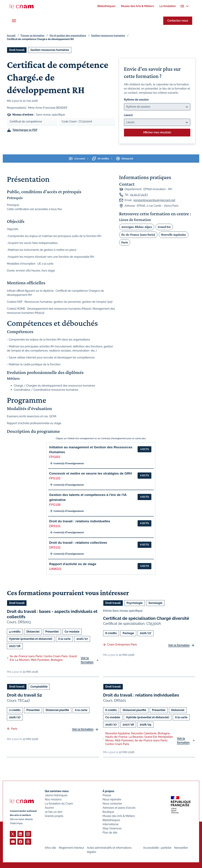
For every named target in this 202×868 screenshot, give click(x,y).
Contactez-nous (178, 21)
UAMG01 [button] (55, 569)
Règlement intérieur (72, 848)
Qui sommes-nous (57, 791)
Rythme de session (136, 100)
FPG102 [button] (55, 478)
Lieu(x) (128, 115)
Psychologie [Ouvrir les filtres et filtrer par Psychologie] (135, 603)
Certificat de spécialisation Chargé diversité (146, 618)
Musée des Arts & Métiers (119, 816)
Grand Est (164, 227)
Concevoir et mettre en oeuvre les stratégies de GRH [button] (91, 473)
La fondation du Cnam (59, 804)
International (111, 824)
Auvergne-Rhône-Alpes (137, 227)
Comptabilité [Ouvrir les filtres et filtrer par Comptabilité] (39, 687)
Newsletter (181, 848)
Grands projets (54, 816)
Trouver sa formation (32, 36)
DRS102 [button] (55, 548)
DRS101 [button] (55, 526)
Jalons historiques (56, 795)
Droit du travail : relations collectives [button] (78, 543)
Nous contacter (112, 804)
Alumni (49, 808)
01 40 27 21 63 (139, 195)
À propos (108, 791)
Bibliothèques (111, 820)
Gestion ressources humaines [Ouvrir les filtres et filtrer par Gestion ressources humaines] (50, 50)
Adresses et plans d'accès (119, 808)
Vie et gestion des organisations (68, 36)
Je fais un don (54, 812)
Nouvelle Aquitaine (174, 234)
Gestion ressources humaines (108, 36)
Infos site (50, 848)
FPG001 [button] (55, 457)
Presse (107, 795)
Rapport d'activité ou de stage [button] (73, 564)
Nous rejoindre (112, 799)
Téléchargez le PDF (25, 130)
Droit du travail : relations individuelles (141, 695)
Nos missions (53, 799)
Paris (125, 242)
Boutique (108, 812)
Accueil (11, 36)
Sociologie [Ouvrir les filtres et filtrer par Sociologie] (155, 603)
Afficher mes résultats (157, 132)
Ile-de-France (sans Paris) (138, 234)
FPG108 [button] (55, 505)
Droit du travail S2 (24, 695)
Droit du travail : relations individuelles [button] (80, 521)
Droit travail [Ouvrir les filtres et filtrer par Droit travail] (17, 50)
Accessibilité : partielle (157, 848)
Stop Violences (112, 828)
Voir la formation (87, 660)
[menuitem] (106, 6)
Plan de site (110, 833)
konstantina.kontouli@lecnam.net (154, 200)
